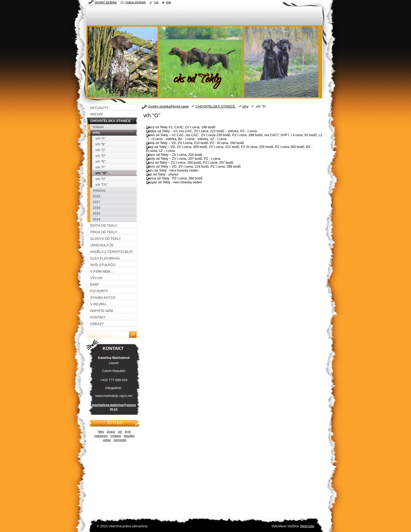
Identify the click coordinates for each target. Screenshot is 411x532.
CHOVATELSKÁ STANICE (216, 106)
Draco (111, 431)
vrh (120, 431)
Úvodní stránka (106, 2)
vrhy (245, 106)
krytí (128, 431)
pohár (107, 440)
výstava (116, 436)
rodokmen (101, 436)
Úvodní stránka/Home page (168, 106)
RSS (156, 2)
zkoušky (129, 436)
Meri (101, 431)
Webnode (307, 526)
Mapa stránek (136, 2)
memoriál (120, 440)
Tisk (168, 2)
